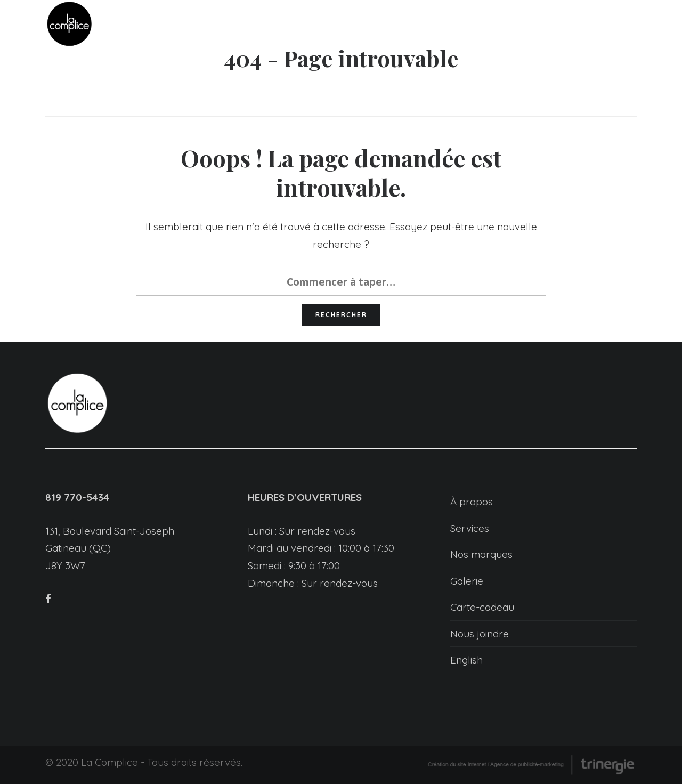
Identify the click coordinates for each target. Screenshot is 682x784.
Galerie (467, 581)
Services (470, 528)
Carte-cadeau (482, 607)
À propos (472, 502)
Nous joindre (480, 634)
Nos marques (481, 554)
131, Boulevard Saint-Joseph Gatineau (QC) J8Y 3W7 (110, 548)
